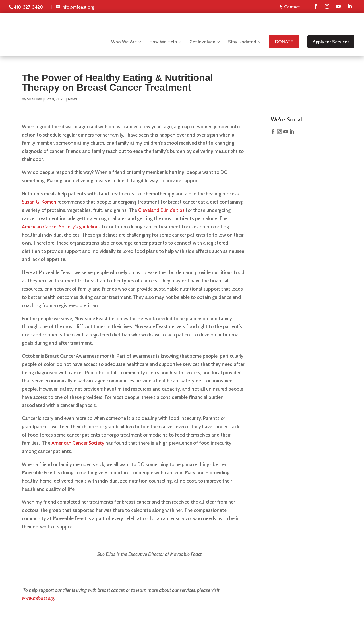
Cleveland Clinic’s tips (161, 210)
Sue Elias (34, 99)
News (73, 99)
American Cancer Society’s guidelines (61, 227)
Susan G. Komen (39, 202)
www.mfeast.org (38, 598)
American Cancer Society (78, 443)
